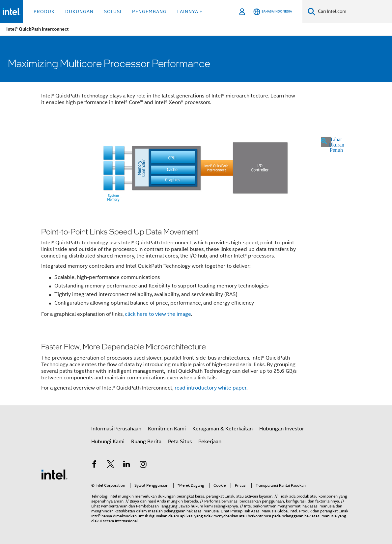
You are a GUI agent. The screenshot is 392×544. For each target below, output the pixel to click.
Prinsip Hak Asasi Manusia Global (260, 511)
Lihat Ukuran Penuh (330, 142)
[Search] (311, 11)
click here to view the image (158, 314)
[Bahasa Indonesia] (273, 12)
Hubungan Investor (282, 429)
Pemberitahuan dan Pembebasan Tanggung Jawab (145, 506)
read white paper (210, 388)
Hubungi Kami (108, 442)
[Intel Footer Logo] (54, 474)
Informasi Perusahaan (116, 429)
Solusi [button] (113, 12)
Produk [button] (44, 12)
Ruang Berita (146, 442)
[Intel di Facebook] (94, 465)
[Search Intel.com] (354, 12)
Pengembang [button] (149, 12)
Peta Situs (180, 442)
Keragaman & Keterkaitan (223, 429)
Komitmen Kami (167, 429)
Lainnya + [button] (190, 12)
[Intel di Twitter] (111, 465)
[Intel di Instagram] (143, 465)
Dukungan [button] (79, 12)
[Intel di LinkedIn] (127, 465)
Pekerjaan (210, 442)
